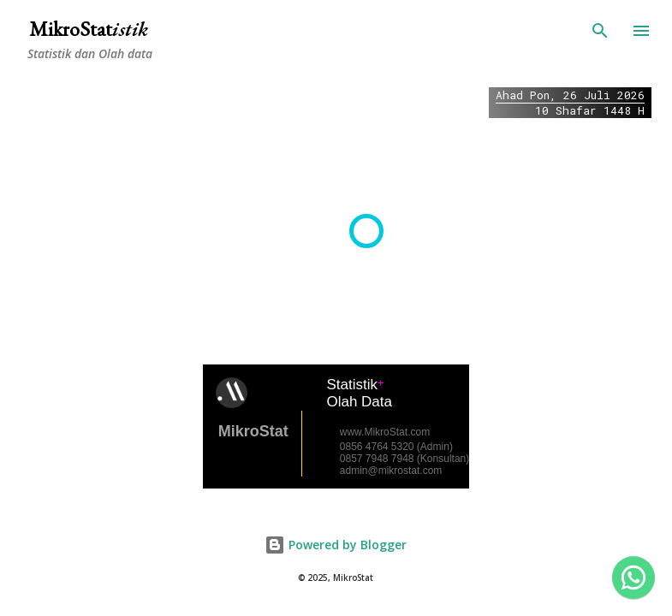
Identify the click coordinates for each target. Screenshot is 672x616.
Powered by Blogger (336, 545)
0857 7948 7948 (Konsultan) (404, 459)
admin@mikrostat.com (391, 471)
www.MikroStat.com (385, 432)
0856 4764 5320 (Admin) (396, 447)
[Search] (600, 31)
